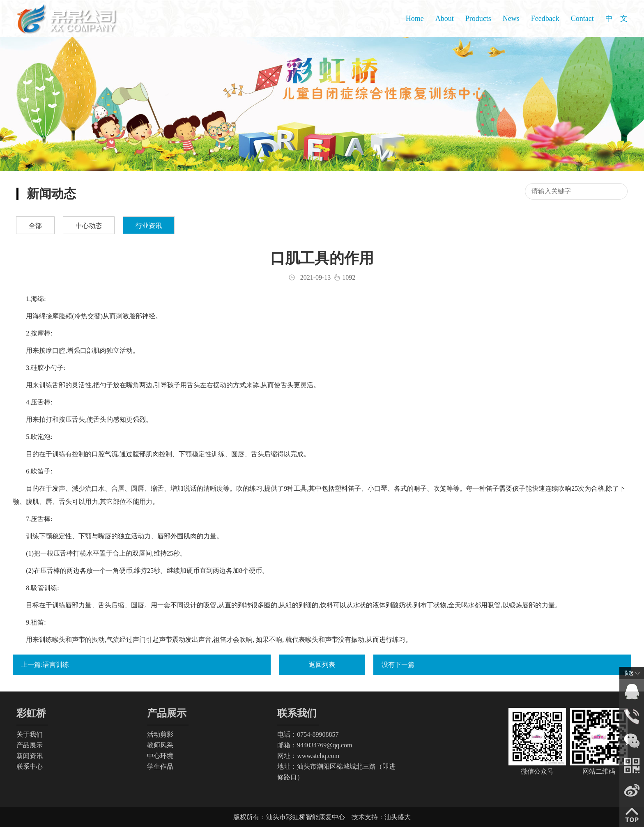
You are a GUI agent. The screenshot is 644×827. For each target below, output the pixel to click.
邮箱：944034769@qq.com (315, 745)
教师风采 (160, 745)
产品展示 (30, 745)
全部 (35, 226)
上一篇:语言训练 (45, 665)
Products (478, 18)
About (445, 18)
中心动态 (89, 226)
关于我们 (30, 734)
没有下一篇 (398, 665)
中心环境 (160, 756)
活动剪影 (160, 734)
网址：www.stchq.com (308, 756)
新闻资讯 (30, 756)
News (511, 18)
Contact (582, 18)
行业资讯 (149, 226)
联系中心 (30, 766)
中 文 (616, 18)
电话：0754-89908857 (308, 734)
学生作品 (160, 766)
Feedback (545, 18)
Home (415, 18)
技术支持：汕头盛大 (381, 817)
